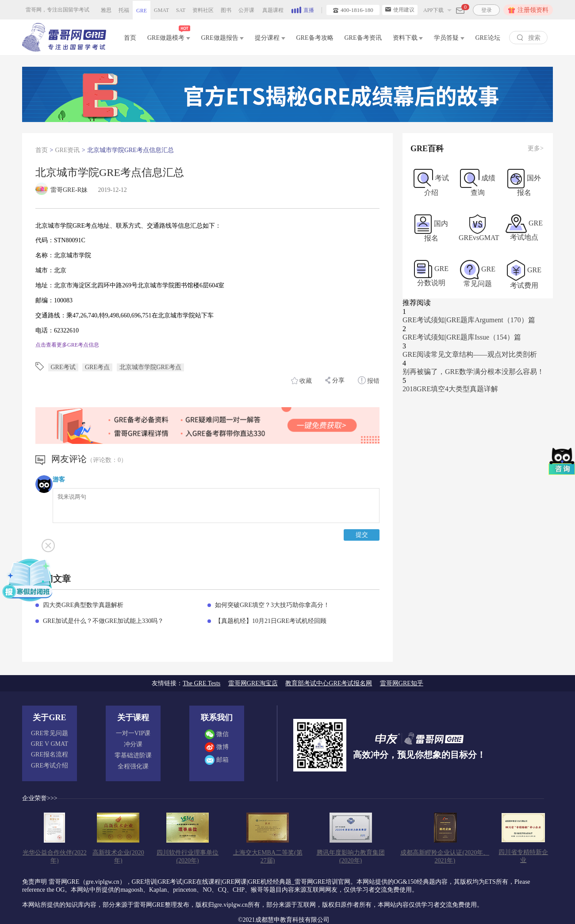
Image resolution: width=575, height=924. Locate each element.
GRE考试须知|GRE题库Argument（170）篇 (469, 320)
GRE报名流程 (50, 754)
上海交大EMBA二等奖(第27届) (268, 857)
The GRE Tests (201, 683)
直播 (303, 9)
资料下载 (408, 38)
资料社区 (203, 10)
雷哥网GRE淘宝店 (253, 683)
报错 (369, 380)
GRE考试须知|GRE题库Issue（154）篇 (462, 337)
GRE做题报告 (223, 38)
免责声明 (34, 882)
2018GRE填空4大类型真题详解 (450, 389)
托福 (124, 10)
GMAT (161, 10)
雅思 (106, 10)
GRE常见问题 (50, 733)
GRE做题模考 (169, 36)
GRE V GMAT (50, 744)
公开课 (246, 10)
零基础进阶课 (133, 755)
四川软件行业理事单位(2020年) (188, 857)
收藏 (302, 381)
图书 (226, 10)
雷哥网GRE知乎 (402, 683)
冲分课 (133, 744)
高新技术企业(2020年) (118, 857)
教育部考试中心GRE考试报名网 (329, 683)
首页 (130, 38)
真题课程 (273, 10)
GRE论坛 (488, 38)
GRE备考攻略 (315, 38)
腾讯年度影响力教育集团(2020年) (351, 857)
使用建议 (400, 10)
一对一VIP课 (133, 733)
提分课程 (270, 38)
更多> (536, 148)
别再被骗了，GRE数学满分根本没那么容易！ (473, 372)
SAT (181, 10)
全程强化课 (133, 766)
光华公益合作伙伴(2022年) (55, 857)
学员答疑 (449, 38)
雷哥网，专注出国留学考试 (57, 10)
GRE (142, 11)
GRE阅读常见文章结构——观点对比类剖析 (470, 354)
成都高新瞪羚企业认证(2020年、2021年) (445, 857)
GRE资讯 (67, 150)
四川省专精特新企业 (523, 856)
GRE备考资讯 (363, 38)
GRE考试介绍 (50, 766)
